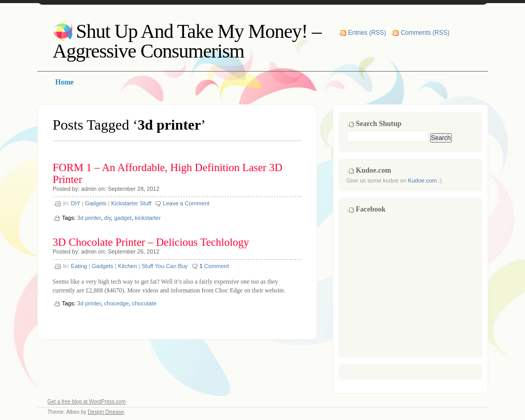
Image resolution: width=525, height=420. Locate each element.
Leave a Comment (186, 203)
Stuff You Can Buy (165, 266)
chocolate (144, 303)
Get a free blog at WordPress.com (87, 402)
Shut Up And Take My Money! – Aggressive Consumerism (187, 41)
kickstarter (148, 218)
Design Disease (106, 412)
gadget (123, 218)
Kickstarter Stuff (131, 203)
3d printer (89, 218)
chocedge (117, 303)
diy (108, 218)
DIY (76, 203)
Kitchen (128, 266)
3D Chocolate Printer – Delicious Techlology (151, 242)
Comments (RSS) (425, 33)
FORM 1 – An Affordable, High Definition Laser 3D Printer (168, 173)
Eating (79, 266)
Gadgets (96, 203)
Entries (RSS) (367, 33)
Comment (214, 266)
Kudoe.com (422, 180)
